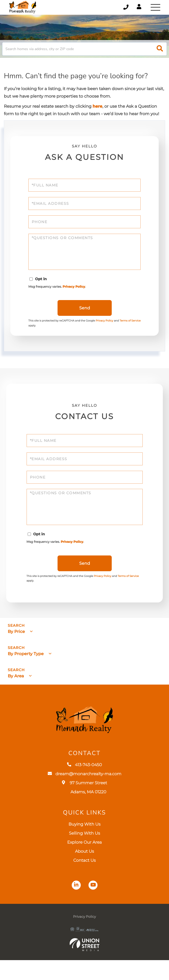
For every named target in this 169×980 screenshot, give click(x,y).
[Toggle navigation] (155, 8)
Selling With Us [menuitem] (84, 853)
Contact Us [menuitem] (84, 880)
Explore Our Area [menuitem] (85, 862)
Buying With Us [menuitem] (85, 844)
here (98, 111)
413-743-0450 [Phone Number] (122, 8)
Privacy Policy (75, 295)
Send (85, 317)
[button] (160, 53)
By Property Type (26, 669)
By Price (16, 646)
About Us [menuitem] (85, 871)
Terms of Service (128, 591)
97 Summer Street (84, 807)
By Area (16, 691)
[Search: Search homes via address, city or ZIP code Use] (84, 53)
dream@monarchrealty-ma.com (85, 794)
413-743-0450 (84, 785)
